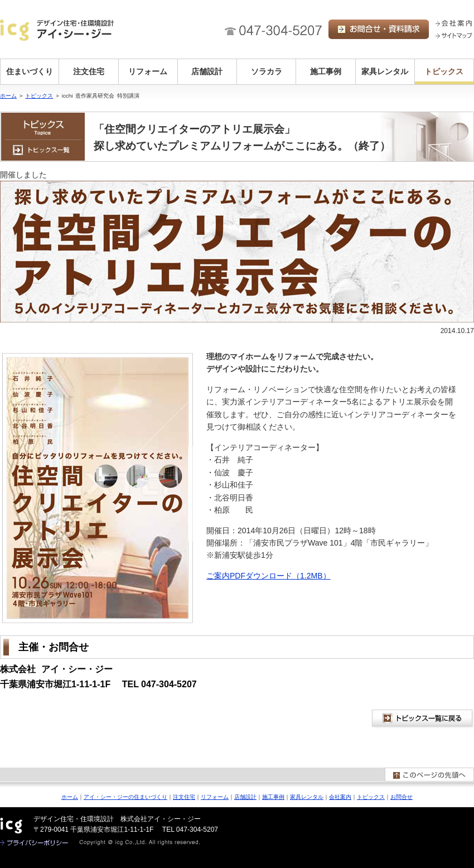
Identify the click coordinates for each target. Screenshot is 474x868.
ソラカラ (267, 71)
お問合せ (402, 797)
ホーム (8, 96)
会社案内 (340, 797)
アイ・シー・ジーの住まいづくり (125, 797)
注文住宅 (89, 71)
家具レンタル (385, 71)
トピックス (444, 71)
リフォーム (148, 71)
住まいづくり (30, 71)
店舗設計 (207, 71)
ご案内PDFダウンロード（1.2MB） (269, 576)
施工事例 (326, 71)
